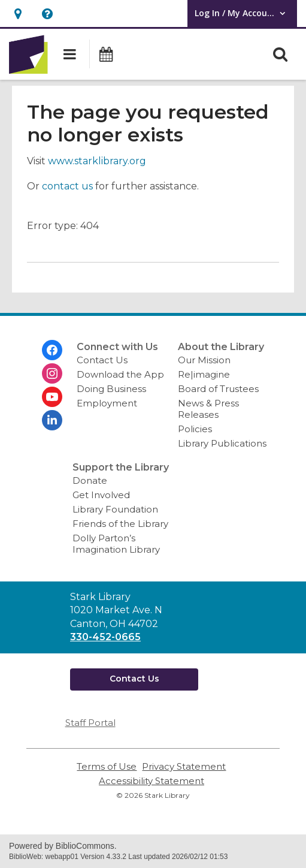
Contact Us (102, 360)
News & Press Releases (208, 409)
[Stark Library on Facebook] (52, 350)
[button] (18, 13)
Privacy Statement (184, 766)
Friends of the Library (120, 524)
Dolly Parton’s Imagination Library (116, 544)
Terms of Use (107, 766)
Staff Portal (90, 723)
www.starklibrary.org (97, 161)
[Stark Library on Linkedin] (52, 420)
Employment (107, 403)
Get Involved (101, 495)
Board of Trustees (218, 389)
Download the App (120, 374)
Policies (195, 429)
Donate (90, 480)
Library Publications (222, 443)
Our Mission (204, 360)
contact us (67, 186)
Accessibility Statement (152, 781)
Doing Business (111, 389)
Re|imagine (204, 374)
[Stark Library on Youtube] (52, 397)
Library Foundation (115, 509)
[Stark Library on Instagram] (52, 373)
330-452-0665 (105, 637)
